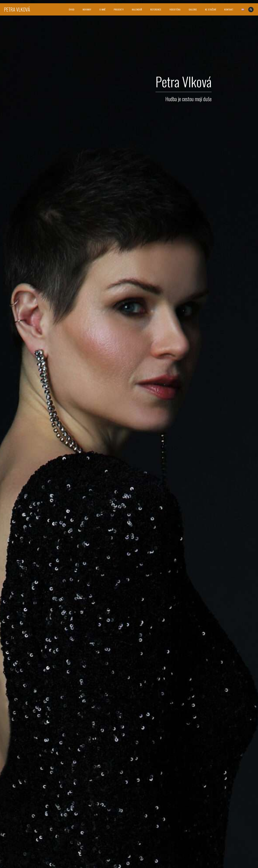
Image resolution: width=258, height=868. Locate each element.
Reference (156, 9)
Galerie (193, 9)
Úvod (72, 9)
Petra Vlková (17, 9)
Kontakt (229, 9)
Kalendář (137, 9)
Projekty (119, 9)
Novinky (87, 9)
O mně (103, 9)
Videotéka (175, 9)
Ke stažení (211, 9)
